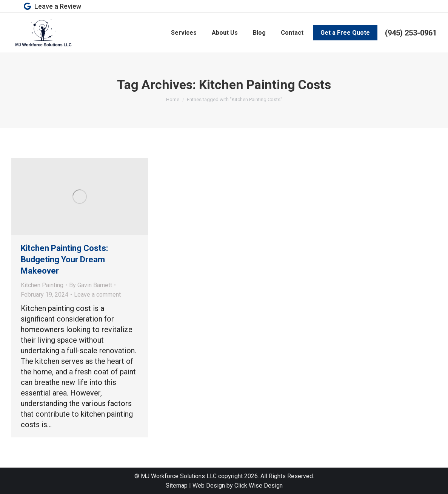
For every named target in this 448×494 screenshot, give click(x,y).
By (91, 285)
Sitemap (177, 486)
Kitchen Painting (42, 285)
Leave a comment (97, 295)
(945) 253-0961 (411, 33)
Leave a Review (52, 6)
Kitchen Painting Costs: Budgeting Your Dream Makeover (64, 259)
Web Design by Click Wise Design (238, 486)
